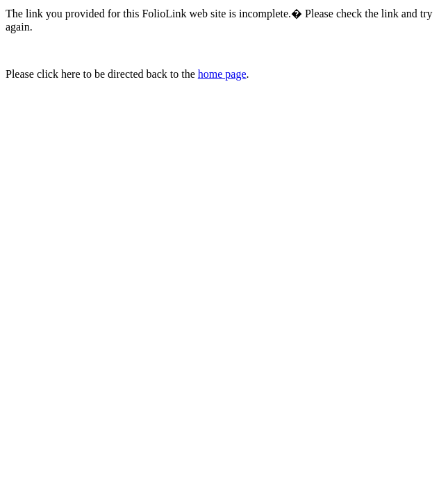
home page (222, 74)
